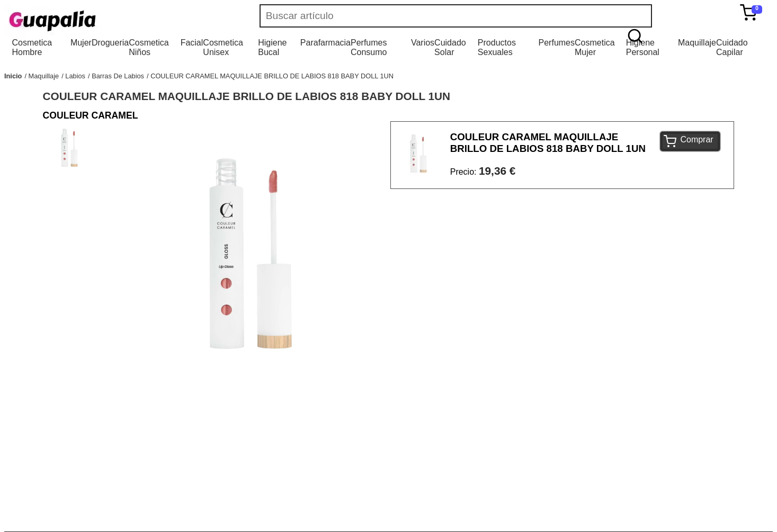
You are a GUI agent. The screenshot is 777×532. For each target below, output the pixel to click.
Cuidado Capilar (732, 47)
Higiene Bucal (272, 47)
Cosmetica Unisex (223, 47)
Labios (75, 76)
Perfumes (557, 43)
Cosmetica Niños (149, 47)
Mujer (81, 43)
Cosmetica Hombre (32, 47)
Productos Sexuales (497, 47)
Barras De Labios (118, 76)
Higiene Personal (643, 47)
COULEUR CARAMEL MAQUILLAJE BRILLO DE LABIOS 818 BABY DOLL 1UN (272, 76)
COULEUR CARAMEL (91, 115)
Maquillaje (697, 43)
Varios (423, 43)
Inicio (13, 76)
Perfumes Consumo (369, 47)
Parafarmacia (325, 43)
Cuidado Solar (450, 47)
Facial (192, 43)
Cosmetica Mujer (595, 47)
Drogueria (110, 43)
